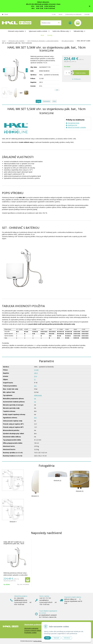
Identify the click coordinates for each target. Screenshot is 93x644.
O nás (54, 14)
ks (69, 73)
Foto (54, 101)
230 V (36, 373)
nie (35, 399)
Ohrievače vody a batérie (16, 41)
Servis (60, 14)
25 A (36, 376)
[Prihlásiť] (70, 23)
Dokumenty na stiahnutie (73, 14)
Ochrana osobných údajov (33, 630)
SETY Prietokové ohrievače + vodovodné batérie (43, 41)
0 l (35, 379)
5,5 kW (36, 370)
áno (35, 386)
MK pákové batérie (68, 41)
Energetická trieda (73, 123)
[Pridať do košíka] (76, 73)
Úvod (6, 14)
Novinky (50, 35)
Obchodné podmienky (31, 628)
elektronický (38, 395)
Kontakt (87, 14)
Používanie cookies (30, 633)
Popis (38, 101)
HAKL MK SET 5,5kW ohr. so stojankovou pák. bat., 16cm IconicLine (14, 544)
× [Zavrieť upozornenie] (90, 6)
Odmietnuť (67, 638)
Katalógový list (72, 125)
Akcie (42, 35)
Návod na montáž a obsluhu (77, 127)
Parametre (47, 101)
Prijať (47, 638)
